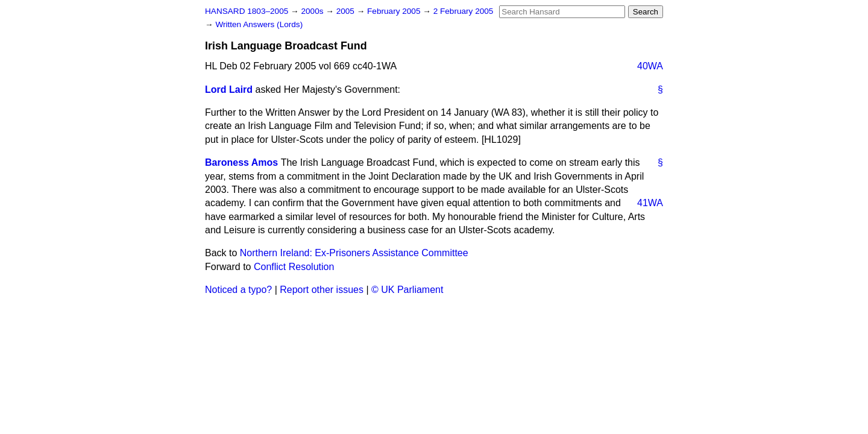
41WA (650, 203)
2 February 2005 (464, 11)
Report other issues (322, 290)
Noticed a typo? (238, 290)
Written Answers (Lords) (259, 24)
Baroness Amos (241, 162)
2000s (313, 11)
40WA (650, 66)
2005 (347, 11)
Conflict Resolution (294, 267)
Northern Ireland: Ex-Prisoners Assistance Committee (354, 253)
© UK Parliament (407, 290)
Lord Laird (229, 90)
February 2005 (395, 11)
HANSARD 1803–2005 (247, 11)
